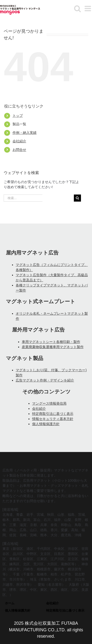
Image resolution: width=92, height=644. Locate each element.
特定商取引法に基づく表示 (53, 414)
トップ (18, 116)
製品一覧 (19, 124)
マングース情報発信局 (49, 403)
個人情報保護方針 (46, 424)
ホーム (10, 603)
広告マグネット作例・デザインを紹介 (45, 380)
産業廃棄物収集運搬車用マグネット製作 (53, 347)
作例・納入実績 (25, 133)
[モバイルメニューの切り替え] (88, 9)
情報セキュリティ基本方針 (53, 419)
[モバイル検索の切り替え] (78, 9)
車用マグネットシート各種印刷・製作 (51, 342)
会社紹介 (19, 141)
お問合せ (19, 150)
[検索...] (23, 198)
